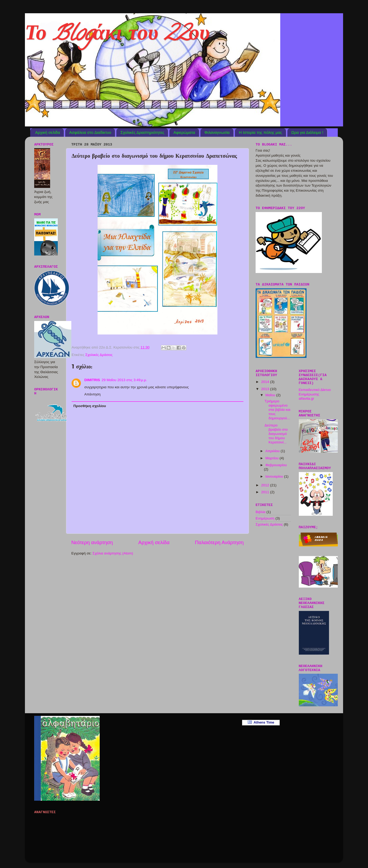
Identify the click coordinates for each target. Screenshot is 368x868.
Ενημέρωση (265, 518)
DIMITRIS (92, 380)
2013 (266, 389)
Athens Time (261, 722)
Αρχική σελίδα (48, 132)
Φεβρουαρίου (276, 465)
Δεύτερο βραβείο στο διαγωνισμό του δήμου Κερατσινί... (276, 434)
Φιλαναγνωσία (217, 132)
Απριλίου (273, 451)
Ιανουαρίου (275, 476)
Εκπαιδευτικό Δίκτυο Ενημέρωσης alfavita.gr (315, 394)
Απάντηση (92, 394)
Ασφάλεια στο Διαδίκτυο (90, 132)
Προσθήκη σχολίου (90, 406)
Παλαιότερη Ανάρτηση (219, 542)
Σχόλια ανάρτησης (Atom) (113, 553)
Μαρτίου (273, 458)
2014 (266, 382)
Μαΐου (271, 395)
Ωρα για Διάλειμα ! (307, 132)
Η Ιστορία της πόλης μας (260, 132)
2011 (266, 492)
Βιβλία (260, 512)
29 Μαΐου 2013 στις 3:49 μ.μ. (124, 380)
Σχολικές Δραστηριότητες (142, 132)
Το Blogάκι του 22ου (117, 36)
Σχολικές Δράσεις (99, 355)
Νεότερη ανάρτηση (92, 542)
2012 (266, 485)
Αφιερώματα (184, 132)
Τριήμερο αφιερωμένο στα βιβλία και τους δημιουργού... (277, 410)
